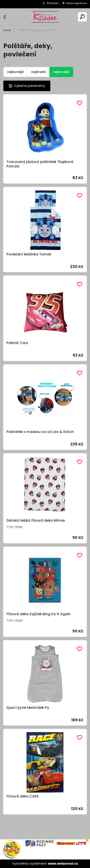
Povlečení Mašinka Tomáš (29, 254)
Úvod (7, 30)
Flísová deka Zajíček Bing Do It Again (39, 614)
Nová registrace (77, 3)
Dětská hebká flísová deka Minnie (36, 521)
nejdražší (39, 72)
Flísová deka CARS (23, 796)
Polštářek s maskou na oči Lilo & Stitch (40, 432)
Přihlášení (53, 3)
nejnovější (61, 72)
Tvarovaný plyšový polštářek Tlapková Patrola (40, 164)
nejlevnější (15, 72)
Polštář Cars (17, 343)
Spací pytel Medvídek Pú (28, 708)
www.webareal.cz (63, 864)
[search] (82, 17)
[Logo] (45, 17)
